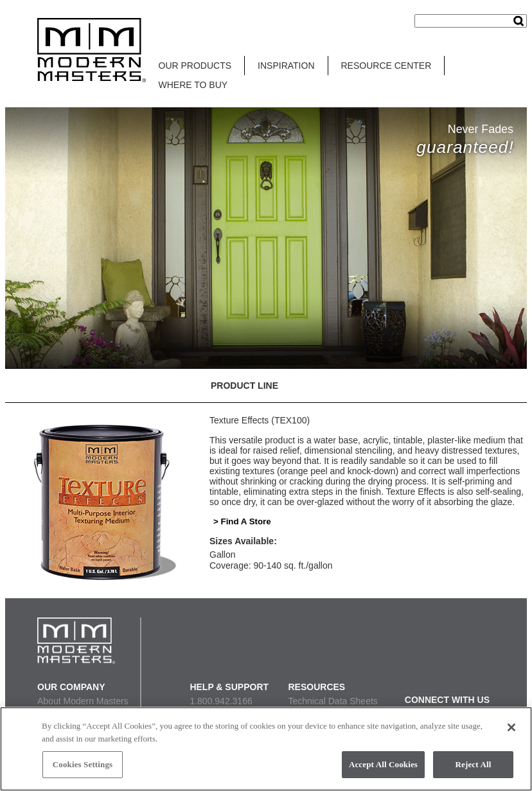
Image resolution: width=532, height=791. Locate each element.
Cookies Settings (83, 764)
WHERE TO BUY (193, 85)
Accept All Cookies (383, 764)
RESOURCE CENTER (386, 66)
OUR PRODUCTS (195, 66)
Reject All (474, 764)
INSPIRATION (286, 66)
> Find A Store (242, 521)
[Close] (511, 727)
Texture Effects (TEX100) (260, 420)
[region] (266, 749)
